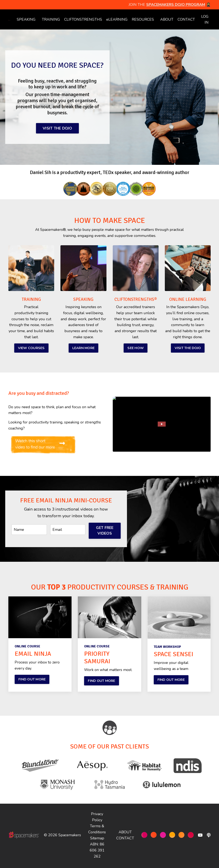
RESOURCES (142, 19)
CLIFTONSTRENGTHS (82, 19)
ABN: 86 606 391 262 (97, 852)
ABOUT (166, 19)
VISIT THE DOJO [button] (57, 128)
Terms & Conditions (97, 831)
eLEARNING (116, 19)
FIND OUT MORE (32, 681)
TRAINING (50, 19)
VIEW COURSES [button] (31, 349)
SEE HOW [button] (136, 349)
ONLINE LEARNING (188, 301)
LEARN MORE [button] (84, 349)
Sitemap (97, 840)
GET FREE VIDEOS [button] (105, 532)
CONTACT (186, 19)
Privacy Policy (97, 819)
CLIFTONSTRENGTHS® (137, 301)
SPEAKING (25, 19)
